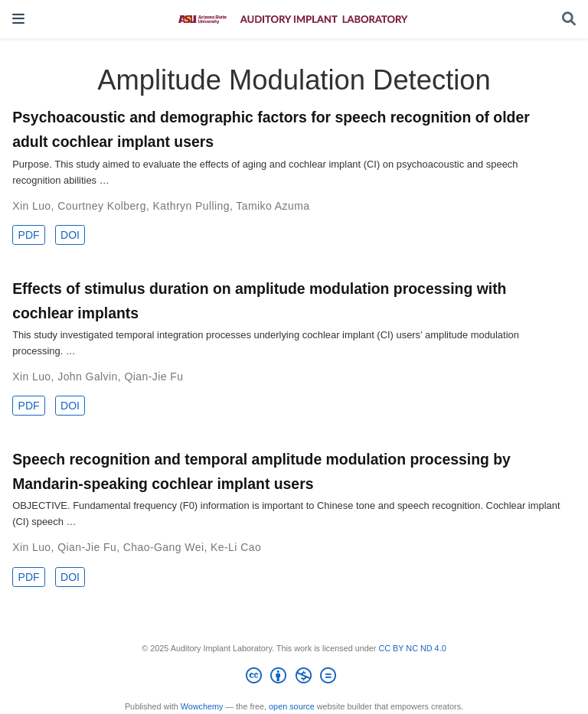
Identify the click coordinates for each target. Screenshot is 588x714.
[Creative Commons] (294, 678)
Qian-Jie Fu (154, 377)
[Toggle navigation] (18, 19)
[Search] (569, 20)
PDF (29, 235)
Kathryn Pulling (191, 206)
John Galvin (88, 377)
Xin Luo (31, 206)
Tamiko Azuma (273, 206)
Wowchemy (202, 706)
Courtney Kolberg (102, 206)
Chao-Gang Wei (164, 547)
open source (292, 706)
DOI (70, 235)
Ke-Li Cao (236, 547)
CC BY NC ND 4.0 (412, 648)
